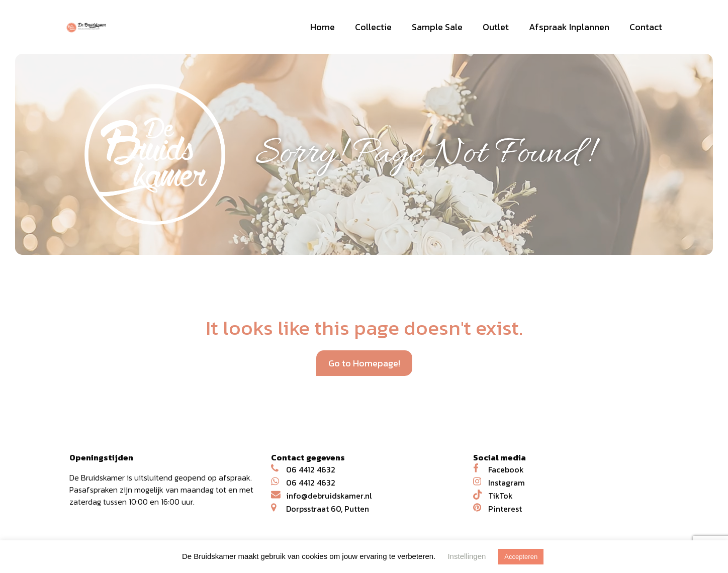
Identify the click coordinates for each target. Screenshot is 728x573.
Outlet (496, 27)
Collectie (373, 27)
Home (323, 27)
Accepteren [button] (521, 557)
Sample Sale (437, 27)
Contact (646, 27)
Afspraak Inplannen (569, 27)
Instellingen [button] (467, 556)
